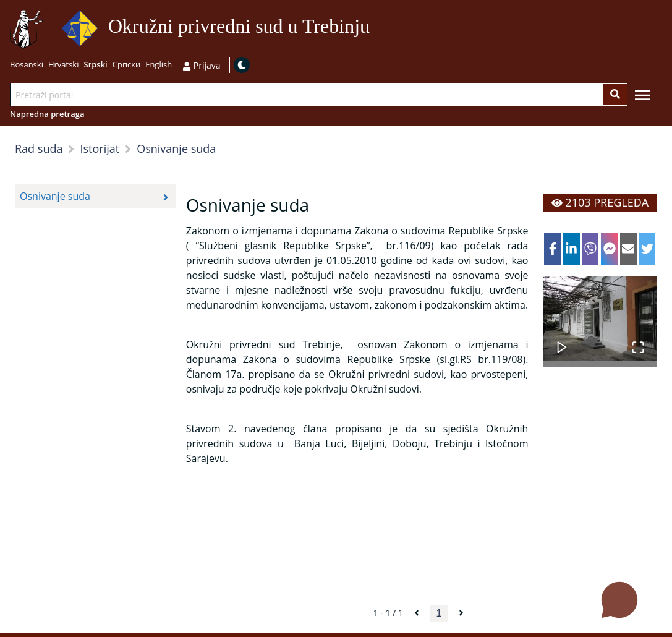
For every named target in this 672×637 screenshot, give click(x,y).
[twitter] (647, 249)
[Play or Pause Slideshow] (562, 341)
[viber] (591, 249)
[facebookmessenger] (609, 249)
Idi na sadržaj (375, 29)
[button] (600, 318)
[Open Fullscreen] (638, 341)
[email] (628, 249)
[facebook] (552, 249)
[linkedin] (572, 249)
